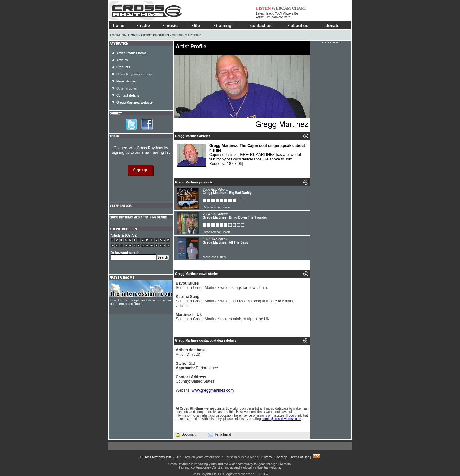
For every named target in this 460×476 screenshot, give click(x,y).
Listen (226, 207)
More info (210, 257)
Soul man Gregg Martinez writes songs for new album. (222, 285)
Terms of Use (300, 457)
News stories (126, 81)
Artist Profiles (155, 35)
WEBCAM (281, 8)
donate (331, 25)
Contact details (128, 95)
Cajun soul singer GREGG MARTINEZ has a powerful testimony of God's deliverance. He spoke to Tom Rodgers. (241, 155)
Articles (122, 60)
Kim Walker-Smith (278, 17)
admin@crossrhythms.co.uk (281, 419)
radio (143, 25)
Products (123, 67)
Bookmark (186, 435)
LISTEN (263, 8)
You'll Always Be (287, 14)
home (117, 25)
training (222, 25)
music (170, 25)
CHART (299, 8)
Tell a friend (219, 435)
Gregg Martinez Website (134, 102)
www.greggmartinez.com (213, 390)
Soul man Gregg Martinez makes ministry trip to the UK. (223, 317)
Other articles (126, 88)
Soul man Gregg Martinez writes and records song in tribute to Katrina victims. (235, 301)
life (195, 25)
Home (133, 35)
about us (298, 25)
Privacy (267, 457)
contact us (260, 25)
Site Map (281, 457)
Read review (212, 207)
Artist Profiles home (131, 53)
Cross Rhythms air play (134, 74)
